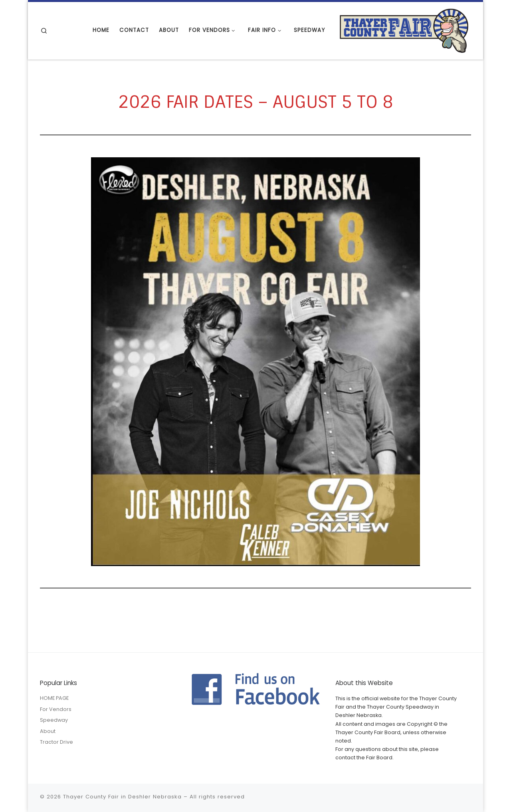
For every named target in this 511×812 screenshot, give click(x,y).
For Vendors (56, 709)
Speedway (54, 720)
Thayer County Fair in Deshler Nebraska (122, 797)
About (48, 731)
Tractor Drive (56, 742)
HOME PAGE (54, 698)
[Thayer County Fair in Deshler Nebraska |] (404, 30)
